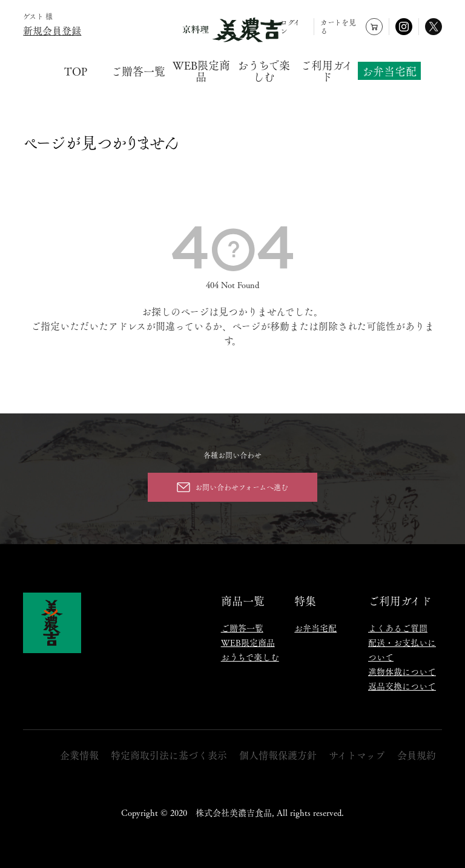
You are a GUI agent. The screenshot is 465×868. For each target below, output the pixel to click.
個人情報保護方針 (278, 755)
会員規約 (417, 755)
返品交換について (402, 686)
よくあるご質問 (398, 628)
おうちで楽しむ (264, 71)
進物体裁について (402, 671)
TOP (76, 71)
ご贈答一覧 (138, 71)
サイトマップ (357, 755)
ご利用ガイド (327, 71)
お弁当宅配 (389, 71)
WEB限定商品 (201, 71)
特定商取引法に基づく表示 (169, 755)
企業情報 (79, 755)
